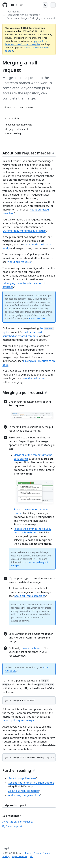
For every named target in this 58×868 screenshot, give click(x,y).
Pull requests (14, 12)
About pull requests (19, 262)
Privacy (37, 853)
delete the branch (32, 648)
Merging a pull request (43, 18)
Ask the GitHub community (18, 822)
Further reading (19, 770)
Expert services (20, 856)
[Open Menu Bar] (53, 5)
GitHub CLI (9, 107)
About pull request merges (28, 153)
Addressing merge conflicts (24, 795)
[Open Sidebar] (4, 15)
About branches (37, 318)
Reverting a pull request (22, 778)
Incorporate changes (18, 18)
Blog (32, 856)
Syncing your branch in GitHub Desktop (31, 783)
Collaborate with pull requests (23, 15)
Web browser (26, 107)
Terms (28, 853)
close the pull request (34, 378)
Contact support (12, 826)
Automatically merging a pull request (25, 231)
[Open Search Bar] (45, 5)
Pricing (6, 856)
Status (46, 853)
